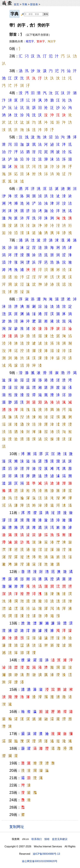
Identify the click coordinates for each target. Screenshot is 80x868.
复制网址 (18, 827)
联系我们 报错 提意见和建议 (49, 839)
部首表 (34, 4)
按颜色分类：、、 (33, 41)
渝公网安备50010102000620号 (40, 861)
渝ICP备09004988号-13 (46, 854)
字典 (25, 4)
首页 (16, 4)
